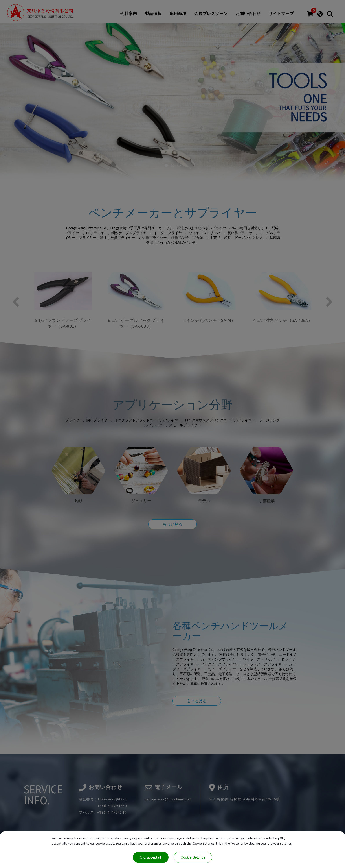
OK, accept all (151, 857)
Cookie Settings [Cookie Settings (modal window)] (193, 857)
